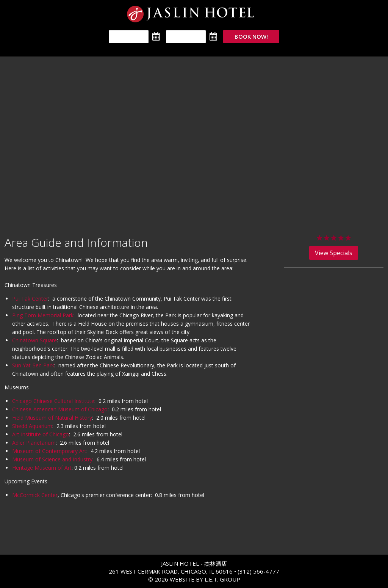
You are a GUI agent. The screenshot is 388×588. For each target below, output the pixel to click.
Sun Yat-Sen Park (33, 365)
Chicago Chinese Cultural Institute (53, 401)
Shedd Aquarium (32, 426)
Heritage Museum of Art (42, 468)
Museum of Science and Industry (52, 459)
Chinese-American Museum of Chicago (60, 409)
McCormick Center (35, 495)
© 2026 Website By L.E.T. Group (194, 579)
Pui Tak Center (30, 299)
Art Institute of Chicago (41, 434)
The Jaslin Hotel (194, 14)
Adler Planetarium (34, 443)
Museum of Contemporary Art (49, 451)
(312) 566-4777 (258, 571)
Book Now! (251, 36)
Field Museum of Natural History (52, 418)
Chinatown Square (34, 340)
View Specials (334, 253)
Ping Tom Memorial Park (43, 315)
